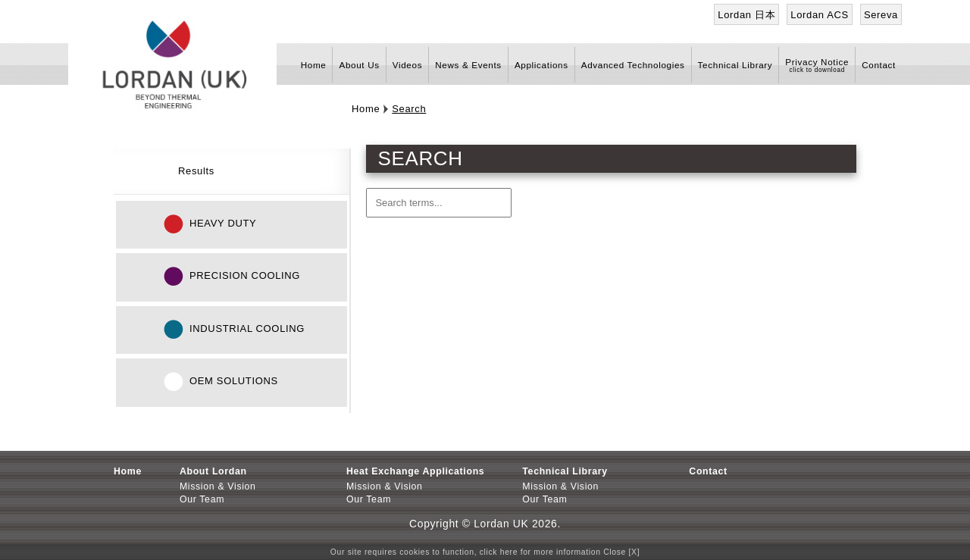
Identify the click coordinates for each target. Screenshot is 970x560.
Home (314, 65)
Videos (407, 65)
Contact (879, 65)
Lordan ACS (820, 15)
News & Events (468, 65)
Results (196, 171)
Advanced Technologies (633, 65)
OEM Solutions (234, 381)
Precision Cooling (245, 275)
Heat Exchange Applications (415, 471)
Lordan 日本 (746, 15)
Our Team (202, 500)
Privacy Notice (817, 62)
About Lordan (213, 471)
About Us (359, 65)
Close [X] (621, 552)
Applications (541, 65)
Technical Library (735, 65)
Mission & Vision (218, 487)
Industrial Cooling (247, 328)
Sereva (881, 15)
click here (499, 552)
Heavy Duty (223, 223)
